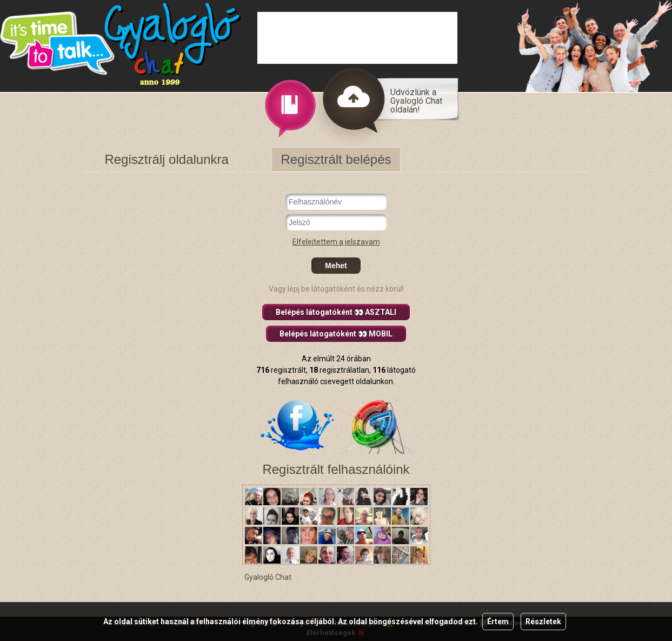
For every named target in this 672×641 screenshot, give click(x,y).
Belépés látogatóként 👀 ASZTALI (336, 312)
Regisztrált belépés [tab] (336, 159)
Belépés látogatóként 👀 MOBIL (336, 334)
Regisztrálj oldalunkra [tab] (166, 159)
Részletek (543, 622)
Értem (498, 622)
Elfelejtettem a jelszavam (336, 242)
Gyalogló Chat (268, 577)
